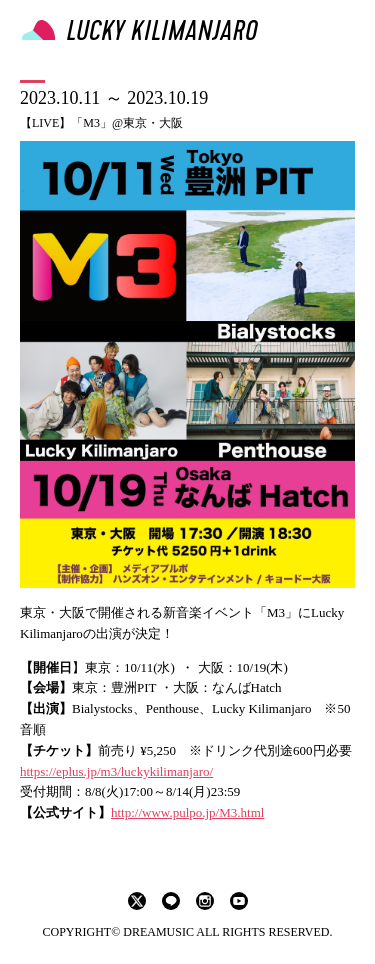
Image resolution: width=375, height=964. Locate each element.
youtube (239, 901)
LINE (171, 901)
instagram (205, 901)
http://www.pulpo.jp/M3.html (187, 812)
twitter (137, 901)
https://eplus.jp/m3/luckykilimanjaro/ (116, 771)
